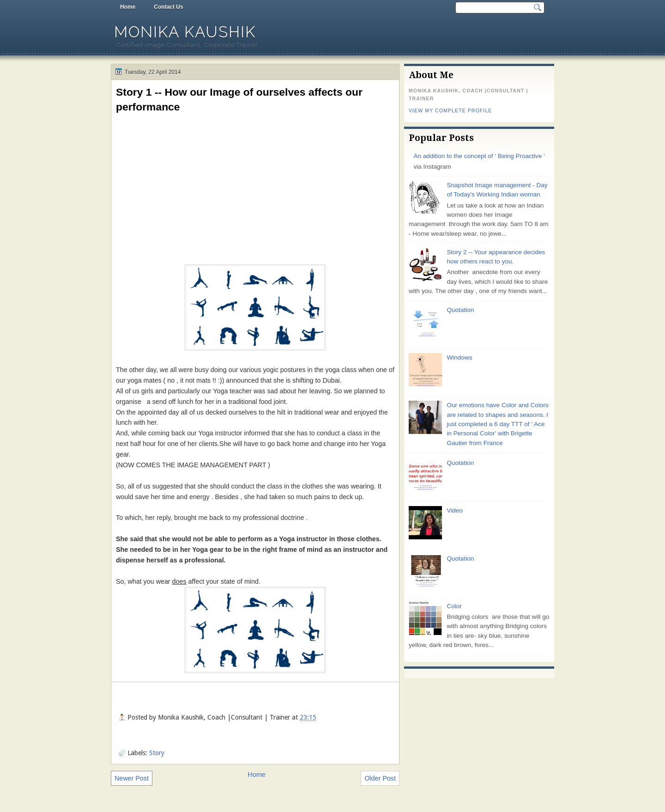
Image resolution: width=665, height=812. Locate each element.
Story (157, 753)
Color (454, 606)
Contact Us (168, 7)
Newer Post (132, 778)
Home (128, 7)
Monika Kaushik (185, 32)
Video (454, 510)
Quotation (460, 310)
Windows (459, 357)
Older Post (380, 778)
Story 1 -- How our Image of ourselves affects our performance (239, 99)
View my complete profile (450, 110)
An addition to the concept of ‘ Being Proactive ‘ (479, 156)
